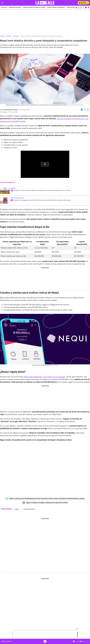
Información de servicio (17, 198)
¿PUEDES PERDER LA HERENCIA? (56, 7)
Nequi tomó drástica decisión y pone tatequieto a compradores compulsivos (42, 36)
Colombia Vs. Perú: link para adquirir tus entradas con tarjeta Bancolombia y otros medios (42, 190)
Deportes (13, 188)
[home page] (45, 3)
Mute (74, 641)
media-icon (45, 641)
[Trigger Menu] (2, 3)
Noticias (9, 36)
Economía (16, 36)
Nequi (17, 509)
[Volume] (81, 641)
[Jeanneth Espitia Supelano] (10, 110)
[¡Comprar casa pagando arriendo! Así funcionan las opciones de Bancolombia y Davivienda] (5, 200)
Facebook (82, 110)
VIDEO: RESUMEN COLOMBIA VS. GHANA (34, 7)
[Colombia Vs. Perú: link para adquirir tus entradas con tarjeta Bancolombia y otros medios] (5, 191)
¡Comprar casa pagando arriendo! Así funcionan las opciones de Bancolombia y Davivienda (42, 200)
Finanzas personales (29, 509)
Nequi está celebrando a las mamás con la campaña (44, 377)
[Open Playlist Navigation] (88, 641)
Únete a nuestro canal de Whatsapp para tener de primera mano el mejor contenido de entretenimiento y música (45, 499)
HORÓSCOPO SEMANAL (15, 7)
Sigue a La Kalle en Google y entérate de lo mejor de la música (45, 503)
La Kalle (2, 36)
